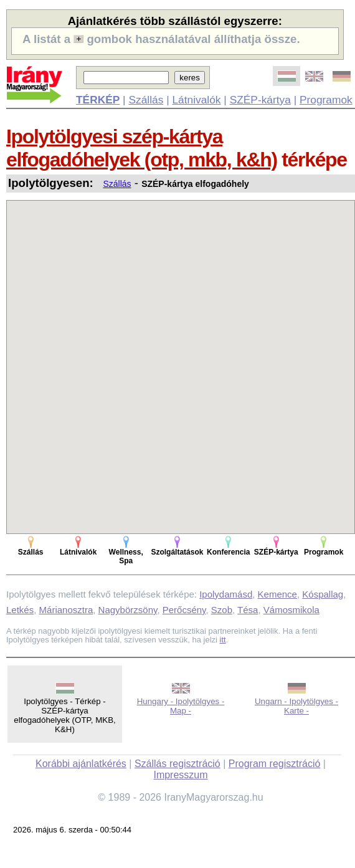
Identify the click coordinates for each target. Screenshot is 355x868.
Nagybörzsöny (128, 610)
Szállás (146, 100)
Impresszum (180, 775)
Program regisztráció (275, 764)
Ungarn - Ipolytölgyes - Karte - (296, 706)
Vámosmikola (291, 610)
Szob (222, 610)
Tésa (248, 610)
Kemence (277, 594)
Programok (326, 100)
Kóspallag (323, 594)
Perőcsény (184, 610)
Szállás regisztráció (177, 764)
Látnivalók (196, 100)
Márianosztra (66, 610)
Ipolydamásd (226, 594)
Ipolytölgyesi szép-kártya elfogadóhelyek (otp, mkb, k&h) (142, 148)
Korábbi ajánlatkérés (81, 764)
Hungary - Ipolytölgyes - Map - (181, 706)
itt (223, 640)
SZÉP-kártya (260, 100)
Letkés (20, 610)
